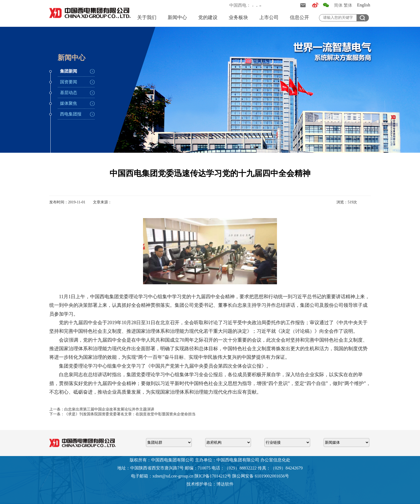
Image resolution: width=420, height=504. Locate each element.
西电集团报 (71, 114)
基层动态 (69, 93)
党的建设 (208, 17)
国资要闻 (69, 82)
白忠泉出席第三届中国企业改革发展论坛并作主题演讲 (109, 409)
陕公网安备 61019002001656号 (261, 476)
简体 (338, 5)
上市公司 (269, 17)
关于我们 (147, 17)
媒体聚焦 (69, 103)
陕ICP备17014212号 (213, 476)
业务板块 (238, 17)
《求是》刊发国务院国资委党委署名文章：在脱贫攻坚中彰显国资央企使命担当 (130, 414)
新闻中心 (177, 17)
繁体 (348, 5)
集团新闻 (69, 71)
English (364, 5)
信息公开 (299, 17)
